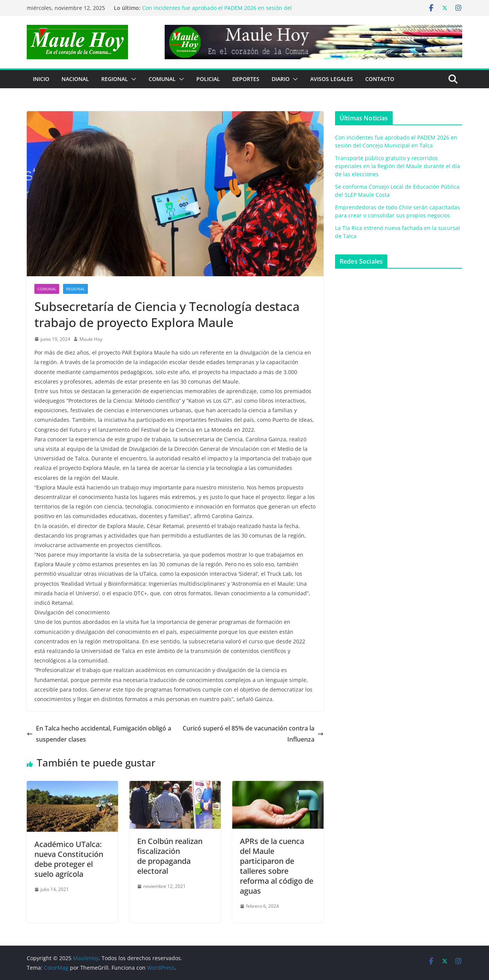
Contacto (380, 79)
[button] (132, 79)
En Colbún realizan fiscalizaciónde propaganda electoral (170, 856)
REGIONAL (115, 79)
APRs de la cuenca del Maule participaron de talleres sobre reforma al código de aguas (277, 866)
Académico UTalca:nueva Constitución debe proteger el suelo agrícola (69, 859)
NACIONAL (75, 79)
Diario (281, 79)
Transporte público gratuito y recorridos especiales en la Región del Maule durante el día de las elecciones (398, 166)
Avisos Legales (332, 79)
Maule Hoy (91, 339)
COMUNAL (162, 79)
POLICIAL (208, 79)
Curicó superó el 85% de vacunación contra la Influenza (253, 734)
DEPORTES (246, 79)
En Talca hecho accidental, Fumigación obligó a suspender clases (99, 734)
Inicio (41, 79)
